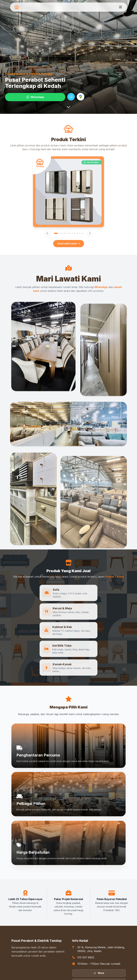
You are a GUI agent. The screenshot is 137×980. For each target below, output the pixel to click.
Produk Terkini (114, 577)
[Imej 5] (67, 233)
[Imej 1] (56, 233)
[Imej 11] (82, 233)
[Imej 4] (65, 233)
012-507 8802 (86, 920)
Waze (99, 936)
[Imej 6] (70, 233)
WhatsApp (35, 97)
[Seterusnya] (90, 233)
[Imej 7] (72, 233)
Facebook (99, 954)
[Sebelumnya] (47, 233)
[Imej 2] (60, 233)
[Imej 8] (75, 233)
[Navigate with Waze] (71, 97)
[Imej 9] (77, 233)
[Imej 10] (80, 233)
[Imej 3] (62, 233)
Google (99, 945)
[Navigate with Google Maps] (81, 97)
